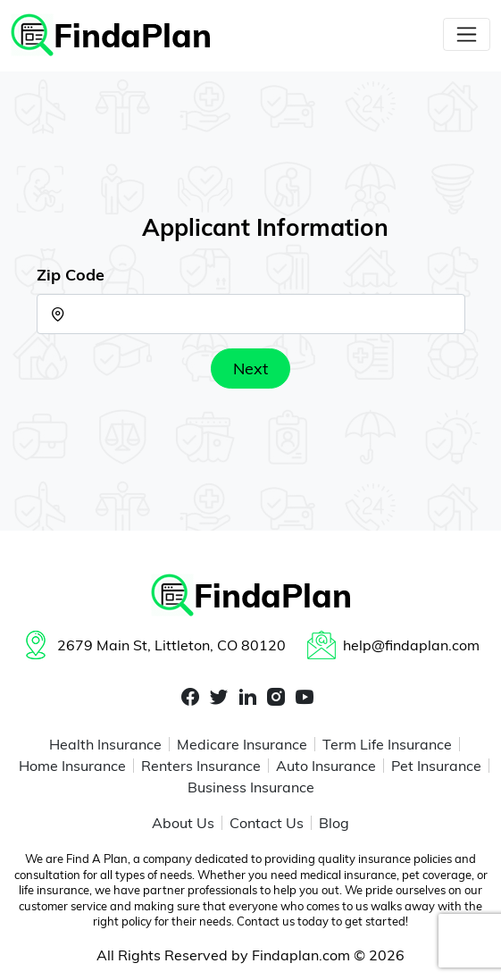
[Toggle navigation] (467, 34)
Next (250, 369)
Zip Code (71, 275)
